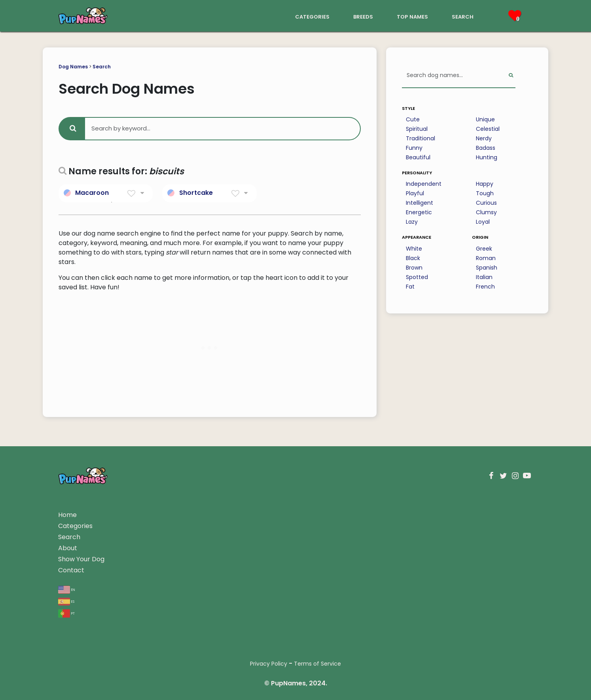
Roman (486, 258)
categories (312, 16)
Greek (484, 249)
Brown (414, 268)
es (66, 601)
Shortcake (196, 193)
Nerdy (484, 138)
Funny (414, 148)
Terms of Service (317, 664)
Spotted (417, 277)
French (485, 287)
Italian (484, 277)
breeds (363, 16)
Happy (485, 184)
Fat (410, 287)
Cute (413, 119)
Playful (415, 193)
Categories (75, 526)
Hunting (487, 157)
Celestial (488, 129)
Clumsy (486, 212)
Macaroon (92, 193)
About (68, 548)
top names (412, 16)
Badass (486, 148)
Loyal (483, 222)
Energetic (419, 212)
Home (67, 515)
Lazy (412, 222)
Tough (485, 193)
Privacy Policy (269, 664)
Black (413, 258)
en (67, 589)
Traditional (421, 138)
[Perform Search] (511, 76)
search (463, 16)
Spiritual (417, 129)
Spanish (487, 268)
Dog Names (73, 67)
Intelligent (420, 203)
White (414, 249)
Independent (424, 184)
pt (66, 613)
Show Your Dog (81, 559)
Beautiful (418, 157)
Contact (71, 570)
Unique (485, 119)
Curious (486, 203)
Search (102, 67)
